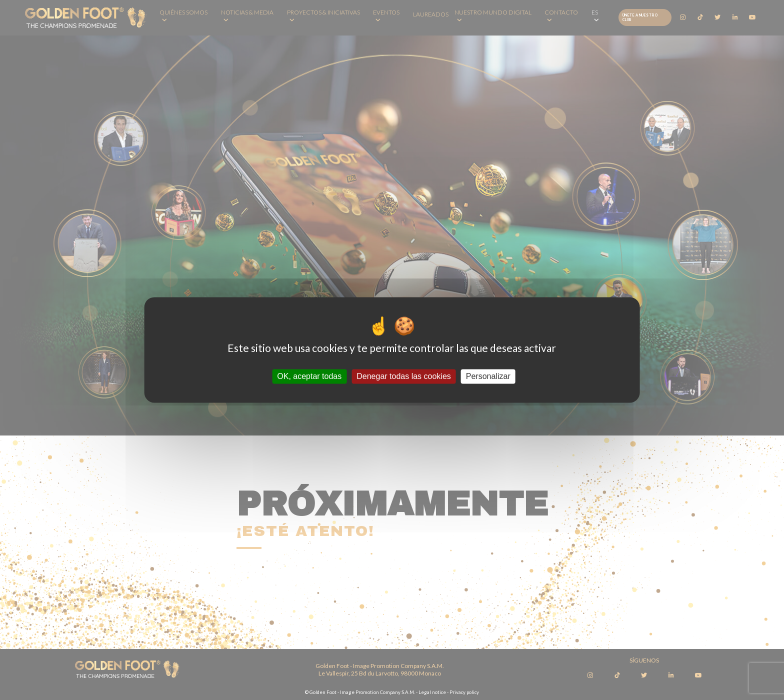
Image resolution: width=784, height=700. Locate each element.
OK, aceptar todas (309, 376)
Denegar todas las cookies (404, 376)
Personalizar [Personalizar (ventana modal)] (488, 376)
